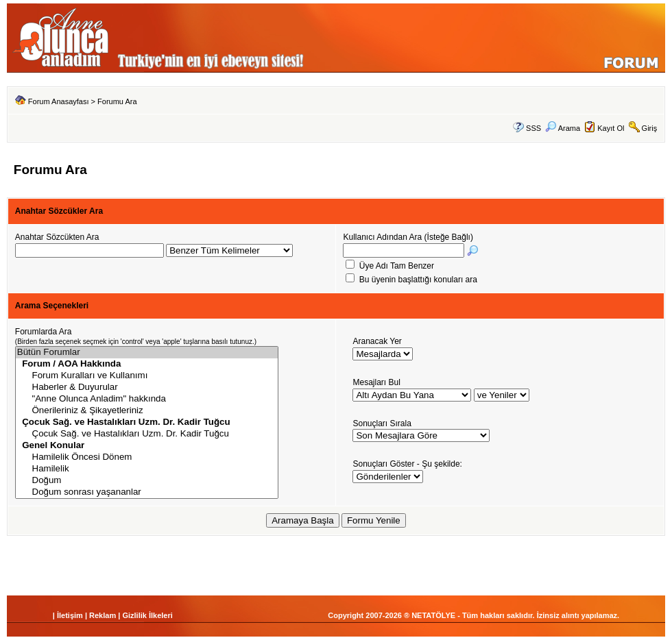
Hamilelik (147, 469)
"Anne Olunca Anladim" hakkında (147, 399)
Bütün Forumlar (147, 353)
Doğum (147, 481)
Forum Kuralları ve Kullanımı (147, 376)
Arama (563, 128)
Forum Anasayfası (59, 101)
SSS (533, 128)
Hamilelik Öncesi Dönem (147, 457)
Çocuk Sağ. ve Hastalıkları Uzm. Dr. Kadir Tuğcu (147, 434)
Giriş (650, 128)
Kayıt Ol (611, 128)
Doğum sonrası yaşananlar (147, 492)
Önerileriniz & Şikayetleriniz (147, 411)
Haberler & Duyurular (147, 387)
